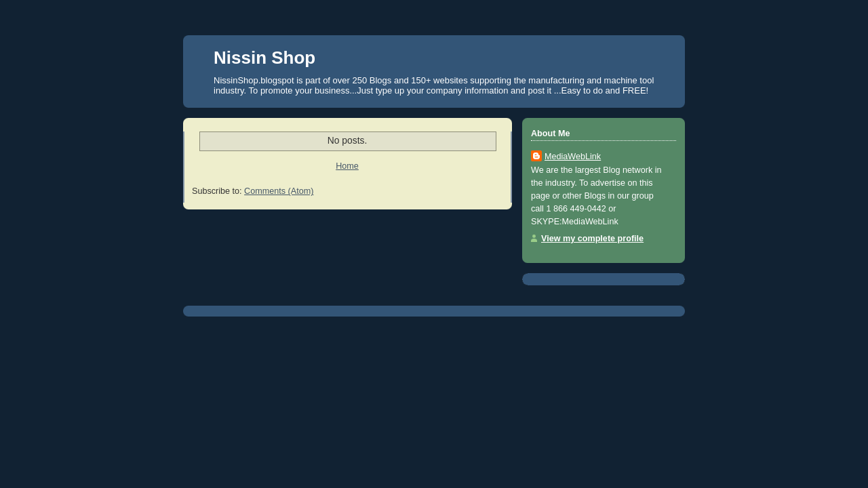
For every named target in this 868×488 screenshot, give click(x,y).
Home (347, 166)
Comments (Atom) (279, 191)
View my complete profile (592, 239)
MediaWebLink (573, 157)
